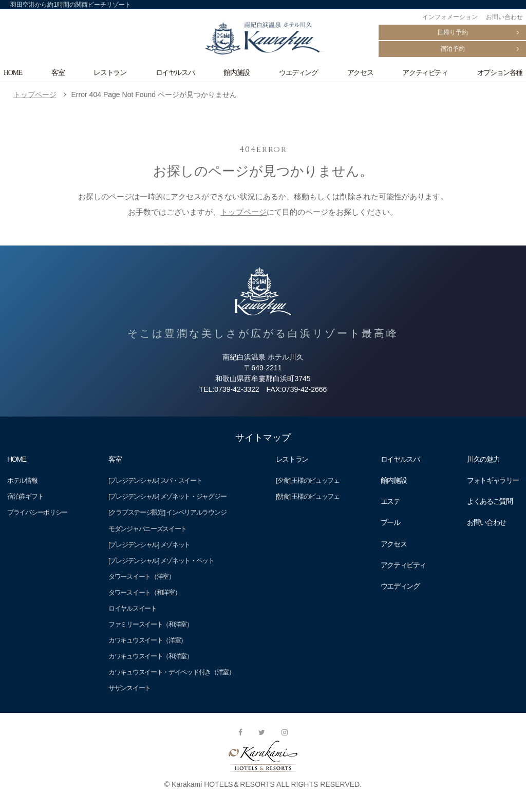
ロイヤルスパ (175, 72)
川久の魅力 (483, 459)
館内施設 (236, 72)
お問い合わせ (504, 17)
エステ (390, 501)
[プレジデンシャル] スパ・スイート (155, 480)
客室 (58, 72)
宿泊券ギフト (25, 496)
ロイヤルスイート (133, 608)
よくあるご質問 (490, 501)
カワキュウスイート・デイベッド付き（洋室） (172, 672)
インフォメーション (450, 17)
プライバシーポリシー (37, 512)
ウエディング (298, 72)
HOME (13, 72)
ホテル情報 (22, 480)
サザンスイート (129, 688)
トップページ (35, 95)
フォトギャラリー (493, 480)
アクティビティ (425, 72)
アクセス (360, 72)
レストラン (110, 72)
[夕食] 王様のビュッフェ (308, 480)
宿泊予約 (453, 49)
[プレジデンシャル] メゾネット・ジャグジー (167, 496)
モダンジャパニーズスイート (147, 529)
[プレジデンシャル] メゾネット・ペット (161, 561)
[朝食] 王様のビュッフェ (308, 496)
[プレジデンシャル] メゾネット (149, 545)
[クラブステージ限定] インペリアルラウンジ (167, 512)
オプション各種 (500, 72)
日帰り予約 (453, 32)
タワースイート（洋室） (142, 577)
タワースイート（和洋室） (144, 592)
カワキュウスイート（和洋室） (151, 656)
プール (390, 522)
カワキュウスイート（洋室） (147, 640)
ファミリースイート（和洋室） (151, 624)
